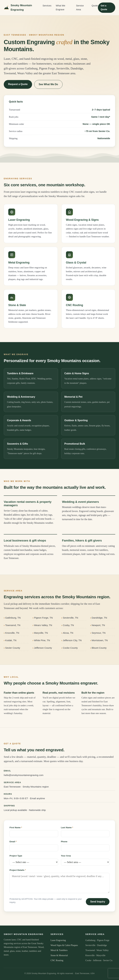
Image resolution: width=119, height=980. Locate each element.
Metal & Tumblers (59, 950)
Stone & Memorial (59, 955)
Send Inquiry (98, 902)
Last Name (67, 828)
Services (47, 6)
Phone (64, 842)
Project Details (18, 870)
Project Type (16, 856)
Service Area (80, 7)
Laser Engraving (58, 940)
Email (13, 842)
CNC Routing (57, 960)
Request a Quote (18, 84)
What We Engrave (61, 7)
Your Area (66, 856)
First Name (16, 828)
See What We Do (48, 84)
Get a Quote (104, 7)
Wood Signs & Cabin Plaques (64, 945)
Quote (95, 6)
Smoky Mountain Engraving (18, 8)
